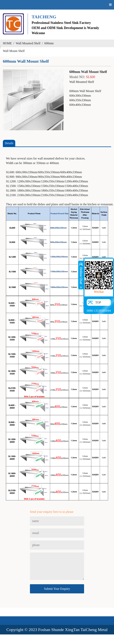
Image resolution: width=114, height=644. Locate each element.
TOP (98, 302)
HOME (7, 43)
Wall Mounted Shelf (28, 43)
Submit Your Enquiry (57, 589)
